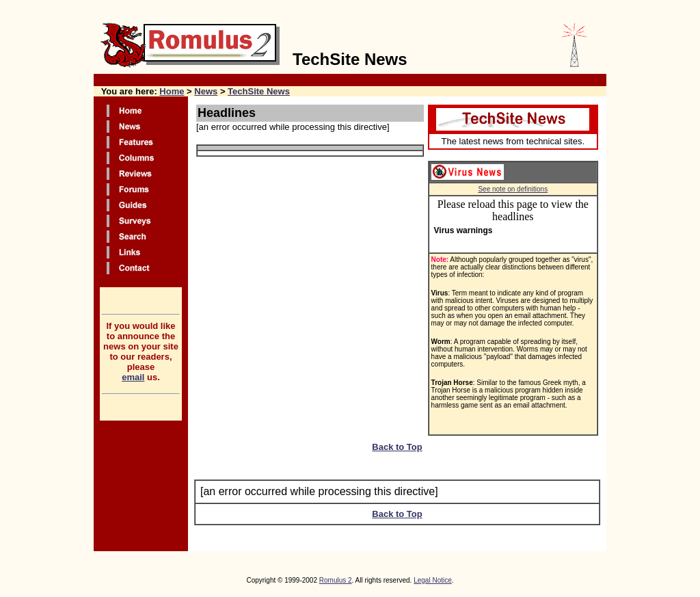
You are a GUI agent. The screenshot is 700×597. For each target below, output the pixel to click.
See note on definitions (513, 189)
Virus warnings (463, 230)
